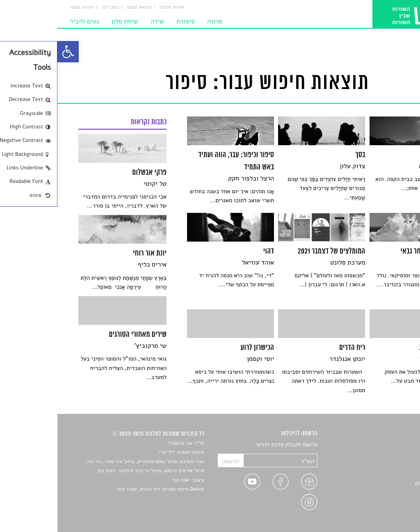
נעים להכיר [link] (27, 21)
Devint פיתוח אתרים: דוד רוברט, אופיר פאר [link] (103, 489)
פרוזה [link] (157, 21)
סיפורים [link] (390, 445)
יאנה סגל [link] (124, 480)
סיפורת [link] (128, 21)
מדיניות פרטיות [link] (381, 503)
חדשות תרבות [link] (383, 464)
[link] (11, 52)
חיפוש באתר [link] (24, 7)
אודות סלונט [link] (114, 7)
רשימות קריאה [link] (382, 474)
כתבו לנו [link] (53, 7)
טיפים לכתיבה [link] (383, 493)
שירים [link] (392, 455)
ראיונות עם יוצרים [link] (378, 483)
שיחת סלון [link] (67, 21)
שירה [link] (100, 21)
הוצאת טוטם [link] (82, 7)
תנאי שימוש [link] (385, 512)
